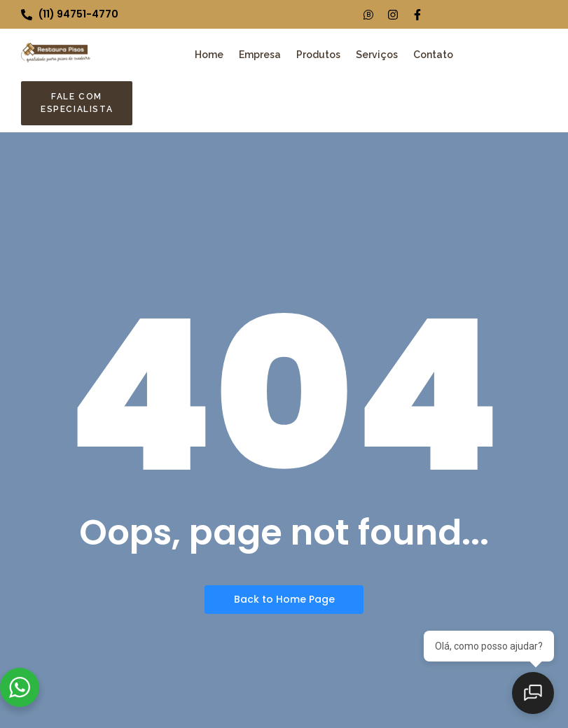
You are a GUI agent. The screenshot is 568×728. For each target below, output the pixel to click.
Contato (433, 55)
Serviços (377, 55)
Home (209, 55)
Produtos (318, 55)
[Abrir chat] (533, 693)
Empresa (260, 55)
